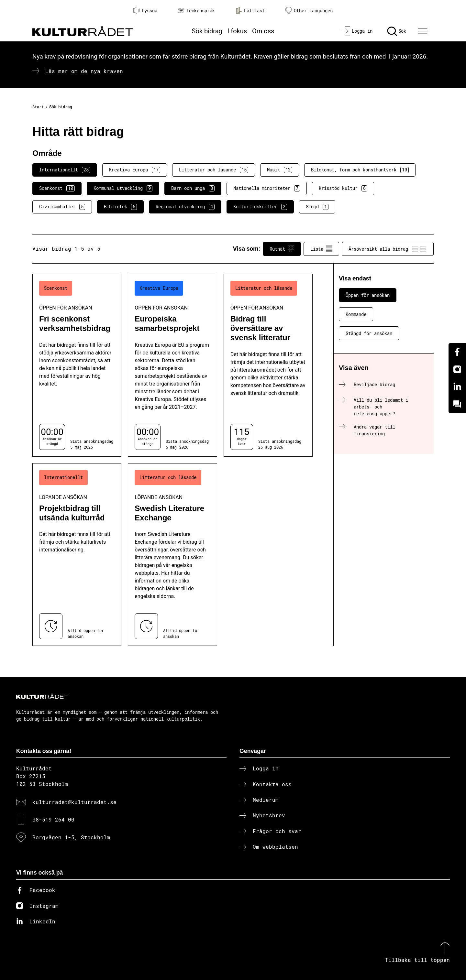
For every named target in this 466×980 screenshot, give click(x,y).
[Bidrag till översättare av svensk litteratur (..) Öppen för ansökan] (268, 365)
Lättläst (250, 10)
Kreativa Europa (135, 170)
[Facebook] (457, 352)
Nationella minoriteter (267, 188)
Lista (321, 249)
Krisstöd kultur (343, 188)
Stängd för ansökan (369, 333)
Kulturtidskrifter (260, 207)
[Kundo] (457, 404)
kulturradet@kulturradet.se (74, 802)
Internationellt (65, 170)
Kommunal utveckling (123, 188)
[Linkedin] (457, 387)
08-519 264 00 (53, 819)
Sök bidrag (207, 31)
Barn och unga (193, 188)
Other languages (309, 11)
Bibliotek (120, 207)
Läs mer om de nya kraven (84, 71)
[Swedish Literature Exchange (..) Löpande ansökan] (172, 555)
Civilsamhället (62, 207)
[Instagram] (457, 369)
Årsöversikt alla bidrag (388, 249)
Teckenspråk (196, 11)
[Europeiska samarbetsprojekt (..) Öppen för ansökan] (172, 365)
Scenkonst (57, 188)
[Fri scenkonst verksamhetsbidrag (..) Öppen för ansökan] (77, 365)
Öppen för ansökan (368, 295)
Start (38, 107)
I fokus (237, 31)
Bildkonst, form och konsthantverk (360, 170)
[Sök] (397, 31)
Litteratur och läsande (214, 170)
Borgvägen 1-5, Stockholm (71, 837)
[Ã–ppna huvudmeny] (424, 31)
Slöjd (317, 207)
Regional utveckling (185, 207)
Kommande (356, 314)
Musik (280, 170)
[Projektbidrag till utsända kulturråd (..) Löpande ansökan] (77, 555)
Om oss (263, 31)
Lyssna (145, 10)
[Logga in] (356, 31)
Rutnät (282, 249)
